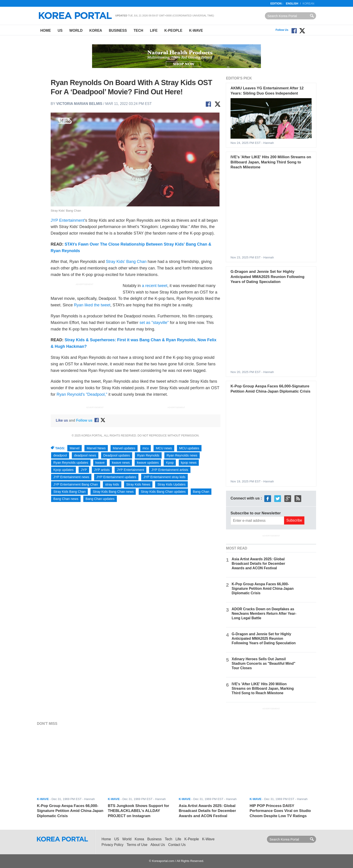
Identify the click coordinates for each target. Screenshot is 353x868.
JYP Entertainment (68, 220)
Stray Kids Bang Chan (69, 492)
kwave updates (148, 463)
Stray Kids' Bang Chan (126, 262)
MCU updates (189, 448)
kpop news (189, 463)
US (60, 31)
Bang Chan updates (100, 499)
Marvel (75, 448)
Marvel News (96, 448)
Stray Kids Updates (171, 484)
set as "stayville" (154, 323)
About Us (158, 845)
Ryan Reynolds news (182, 455)
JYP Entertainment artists (170, 470)
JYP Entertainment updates (116, 477)
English (292, 4)
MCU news (164, 448)
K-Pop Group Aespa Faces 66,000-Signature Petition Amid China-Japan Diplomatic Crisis (263, 589)
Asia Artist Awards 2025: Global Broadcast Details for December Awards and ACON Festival (258, 564)
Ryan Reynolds (148, 455)
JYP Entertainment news (71, 477)
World (76, 31)
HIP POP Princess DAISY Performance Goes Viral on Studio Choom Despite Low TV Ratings (280, 811)
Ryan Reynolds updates (71, 463)
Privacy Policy (112, 845)
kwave (100, 463)
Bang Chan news (66, 499)
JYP (84, 470)
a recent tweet (155, 286)
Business (118, 31)
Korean (308, 4)
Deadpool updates (117, 455)
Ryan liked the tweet (92, 305)
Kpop (170, 463)
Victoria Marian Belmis (79, 104)
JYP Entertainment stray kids (164, 477)
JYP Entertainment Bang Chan (76, 484)
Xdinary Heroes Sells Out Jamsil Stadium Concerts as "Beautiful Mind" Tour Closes (264, 663)
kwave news (121, 463)
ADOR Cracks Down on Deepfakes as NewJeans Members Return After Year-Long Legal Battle (264, 614)
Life (154, 31)
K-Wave (196, 31)
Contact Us (177, 845)
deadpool (60, 455)
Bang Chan (201, 492)
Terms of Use (137, 845)
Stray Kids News (138, 484)
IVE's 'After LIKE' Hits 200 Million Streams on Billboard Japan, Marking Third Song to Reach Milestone (271, 162)
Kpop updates (63, 470)
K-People (173, 31)
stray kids (112, 484)
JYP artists (102, 470)
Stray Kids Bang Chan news (113, 492)
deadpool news (85, 455)
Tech (138, 31)
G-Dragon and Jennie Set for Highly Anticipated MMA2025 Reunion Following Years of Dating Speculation (267, 277)
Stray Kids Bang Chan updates (163, 492)
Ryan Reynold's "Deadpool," (82, 394)
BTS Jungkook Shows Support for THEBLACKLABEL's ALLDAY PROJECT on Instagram (138, 811)
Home (46, 31)
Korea (96, 31)
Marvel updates (124, 448)
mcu (146, 448)
